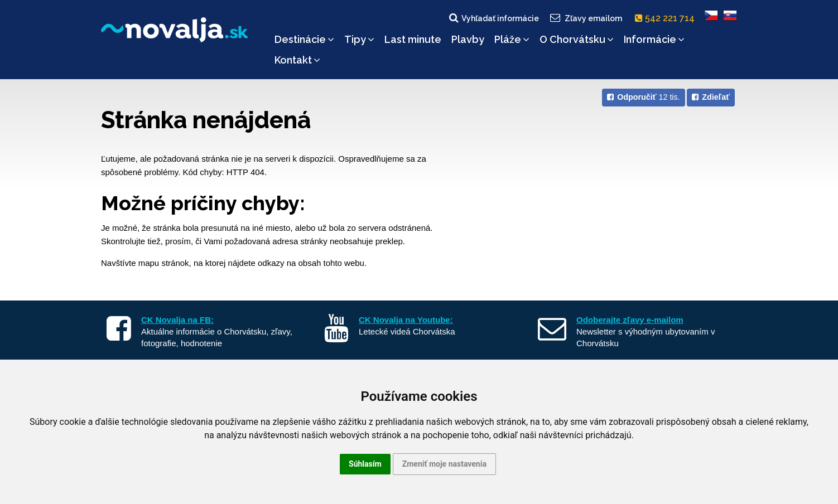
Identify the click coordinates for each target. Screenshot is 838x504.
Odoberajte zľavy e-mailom (630, 320)
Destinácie (304, 39)
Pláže (512, 39)
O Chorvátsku (577, 39)
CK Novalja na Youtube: (406, 320)
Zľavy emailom (586, 18)
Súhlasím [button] (365, 464)
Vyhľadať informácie (493, 18)
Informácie (654, 39)
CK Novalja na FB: (177, 320)
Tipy (359, 39)
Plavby (468, 39)
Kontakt (297, 60)
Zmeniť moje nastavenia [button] (444, 464)
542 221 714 (667, 18)
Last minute (413, 39)
